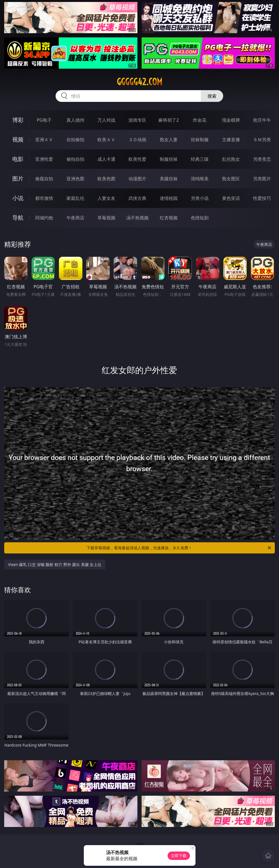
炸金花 (200, 120)
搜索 (212, 96)
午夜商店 (75, 218)
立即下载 (179, 856)
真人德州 (75, 120)
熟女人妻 (169, 140)
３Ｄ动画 (137, 140)
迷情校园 (169, 198)
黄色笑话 (231, 198)
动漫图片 (137, 179)
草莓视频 (106, 218)
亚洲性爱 (44, 159)
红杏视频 (169, 218)
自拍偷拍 (75, 140)
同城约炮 (44, 218)
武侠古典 (137, 198)
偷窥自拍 (44, 179)
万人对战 (106, 120)
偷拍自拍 (75, 159)
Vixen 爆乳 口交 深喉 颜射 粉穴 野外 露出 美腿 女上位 (55, 564)
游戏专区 (137, 120)
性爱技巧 (262, 198)
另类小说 (200, 198)
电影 (18, 159)
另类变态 (262, 159)
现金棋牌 (231, 120)
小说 (18, 198)
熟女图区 (231, 179)
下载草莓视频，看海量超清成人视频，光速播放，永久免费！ (179, 548)
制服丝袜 (169, 159)
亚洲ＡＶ (44, 140)
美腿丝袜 (169, 179)
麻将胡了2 (169, 120)
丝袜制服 (200, 140)
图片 (18, 178)
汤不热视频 (137, 218)
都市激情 (44, 198)
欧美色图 (106, 179)
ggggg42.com (139, 82)
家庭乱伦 (75, 198)
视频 (18, 139)
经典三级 (200, 159)
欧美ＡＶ (106, 140)
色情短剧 (200, 218)
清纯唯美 (200, 179)
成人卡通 (106, 159)
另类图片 (262, 179)
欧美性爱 (137, 159)
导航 (18, 218)
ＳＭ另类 (262, 140)
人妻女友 (106, 198)
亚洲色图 (75, 179)
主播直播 (231, 140)
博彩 (18, 120)
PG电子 (44, 120)
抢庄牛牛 (262, 120)
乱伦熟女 (231, 159)
